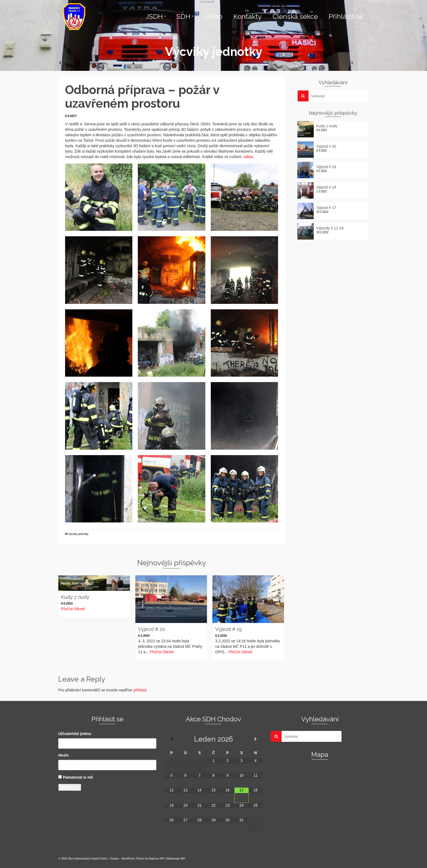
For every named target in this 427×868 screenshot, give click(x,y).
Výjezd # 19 (326, 167)
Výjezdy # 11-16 (330, 228)
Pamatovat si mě (78, 777)
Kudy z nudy (327, 126)
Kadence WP (156, 859)
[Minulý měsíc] (171, 739)
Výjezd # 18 (326, 187)
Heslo (63, 755)
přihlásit (140, 690)
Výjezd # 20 (326, 146)
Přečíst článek (73, 609)
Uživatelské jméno (75, 734)
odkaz (248, 157)
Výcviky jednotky (78, 534)
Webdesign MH (176, 859)
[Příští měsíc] (256, 739)
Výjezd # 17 (326, 208)
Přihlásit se (70, 787)
